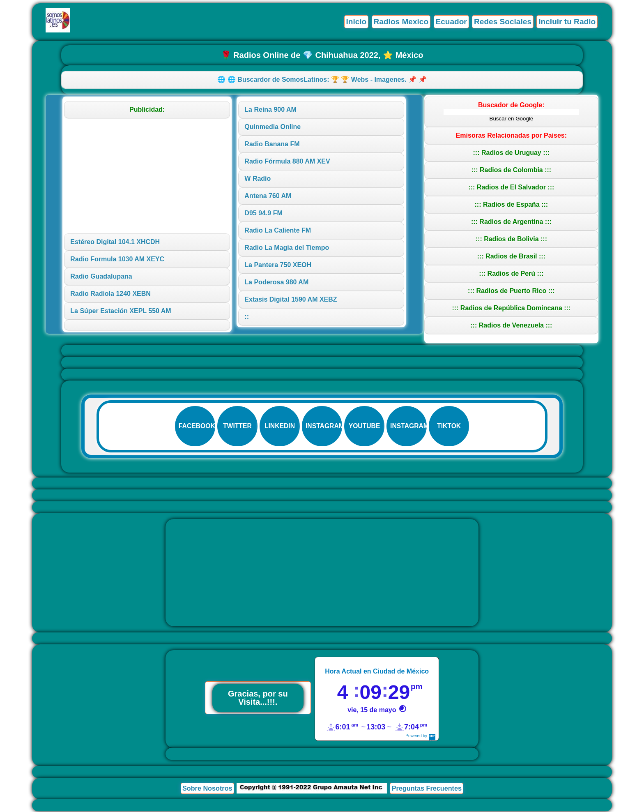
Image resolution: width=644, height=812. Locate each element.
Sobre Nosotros (207, 789)
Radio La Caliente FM (278, 230)
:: (247, 317)
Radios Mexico (400, 22)
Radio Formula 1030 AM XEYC (117, 259)
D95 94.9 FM (263, 213)
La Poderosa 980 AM (276, 282)
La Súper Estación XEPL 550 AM (121, 311)
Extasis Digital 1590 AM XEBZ (291, 299)
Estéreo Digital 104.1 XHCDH (115, 242)
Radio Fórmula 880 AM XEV (287, 161)
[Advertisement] (147, 176)
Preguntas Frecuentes (427, 789)
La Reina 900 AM (270, 110)
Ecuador (450, 22)
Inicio (355, 22)
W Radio (258, 179)
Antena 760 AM (268, 196)
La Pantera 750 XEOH (278, 265)
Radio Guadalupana (101, 276)
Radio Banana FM (272, 144)
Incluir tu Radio (567, 22)
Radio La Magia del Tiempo (287, 248)
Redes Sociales (502, 22)
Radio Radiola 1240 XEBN (110, 294)
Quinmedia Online (273, 127)
